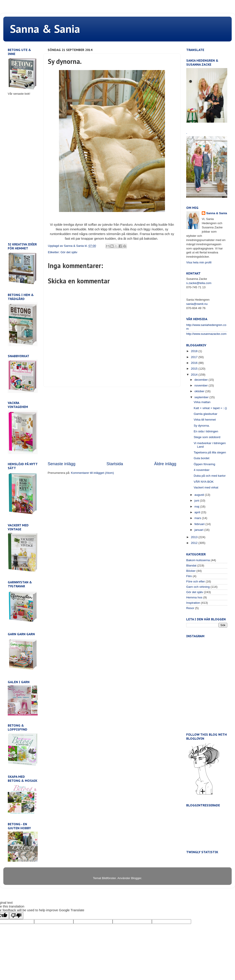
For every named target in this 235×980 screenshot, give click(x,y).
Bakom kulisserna (198, 560)
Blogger (136, 878)
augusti (200, 495)
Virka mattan (202, 402)
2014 (195, 375)
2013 (195, 537)
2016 (195, 363)
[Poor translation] (16, 916)
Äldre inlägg (165, 464)
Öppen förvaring (205, 464)
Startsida (115, 464)
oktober (200, 391)
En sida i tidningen (206, 431)
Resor (190, 608)
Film (189, 576)
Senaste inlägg (62, 464)
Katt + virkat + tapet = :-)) (210, 408)
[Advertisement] (112, 424)
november (202, 385)
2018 (195, 351)
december (202, 380)
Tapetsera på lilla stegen (210, 452)
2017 (195, 357)
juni (197, 501)
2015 (195, 369)
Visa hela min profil (199, 262)
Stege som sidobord (207, 437)
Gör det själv (69, 252)
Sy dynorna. (202, 426)
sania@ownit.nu (197, 304)
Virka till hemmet (205, 420)
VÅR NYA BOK (204, 482)
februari (200, 524)
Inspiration (193, 603)
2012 (195, 543)
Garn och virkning (198, 587)
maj (197, 507)
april (198, 512)
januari (199, 530)
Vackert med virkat (206, 487)
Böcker (191, 571)
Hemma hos (194, 597)
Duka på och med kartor (210, 476)
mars (198, 518)
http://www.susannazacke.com (206, 334)
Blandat (191, 565)
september (202, 397)
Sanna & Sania (45, 29)
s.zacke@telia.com (199, 283)
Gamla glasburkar (206, 414)
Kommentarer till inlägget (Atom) (92, 473)
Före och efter (196, 581)
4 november (202, 470)
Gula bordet (202, 458)
